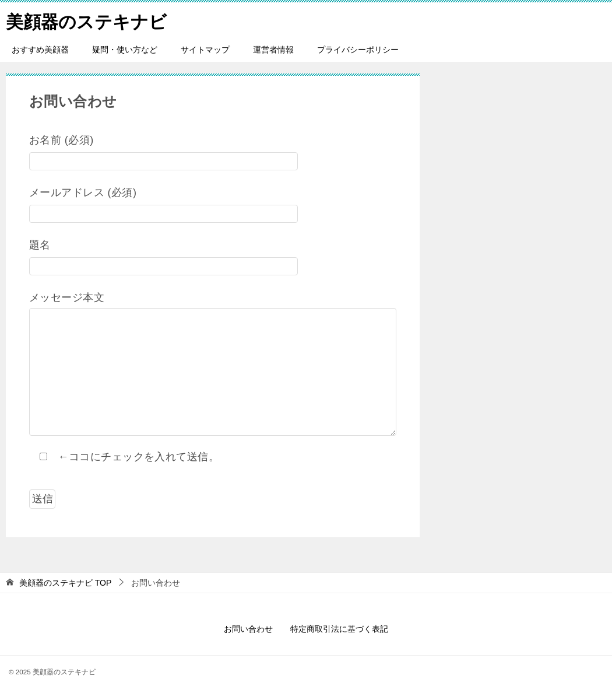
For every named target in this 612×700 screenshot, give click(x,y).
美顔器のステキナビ (86, 20)
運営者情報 (273, 50)
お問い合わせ (248, 629)
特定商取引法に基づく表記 (339, 629)
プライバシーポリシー (358, 50)
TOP (65, 583)
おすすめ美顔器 (40, 50)
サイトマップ (205, 50)
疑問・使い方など (125, 50)
